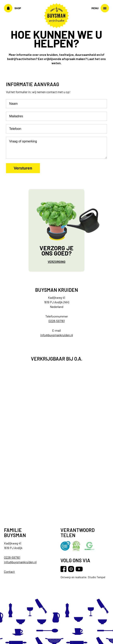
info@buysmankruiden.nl (57, 335)
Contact (9, 572)
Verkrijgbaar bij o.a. (57, 359)
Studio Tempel (96, 577)
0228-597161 (57, 321)
